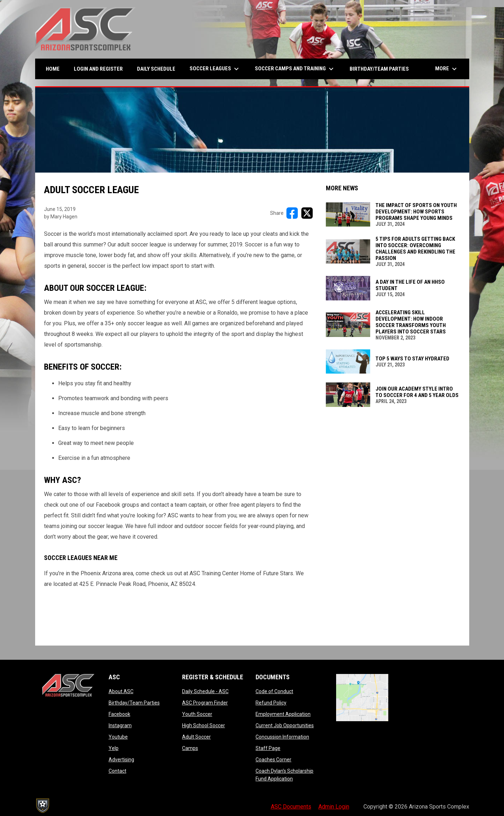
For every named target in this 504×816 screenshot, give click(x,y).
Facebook (119, 714)
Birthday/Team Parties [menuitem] (379, 69)
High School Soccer (204, 725)
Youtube (118, 737)
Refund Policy (271, 703)
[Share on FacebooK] (292, 213)
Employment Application (283, 714)
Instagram (120, 725)
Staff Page (268, 748)
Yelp (114, 748)
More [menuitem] (447, 69)
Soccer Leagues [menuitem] (215, 69)
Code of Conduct (274, 691)
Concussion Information (282, 737)
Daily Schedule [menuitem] (156, 69)
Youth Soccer (197, 714)
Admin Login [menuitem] (334, 807)
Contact (117, 771)
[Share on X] (307, 213)
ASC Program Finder (205, 703)
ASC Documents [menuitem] (291, 807)
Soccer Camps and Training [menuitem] (295, 69)
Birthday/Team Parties (134, 703)
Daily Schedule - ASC (205, 691)
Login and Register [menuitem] (101, 69)
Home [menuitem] (53, 69)
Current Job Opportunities (285, 725)
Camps (190, 748)
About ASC (121, 691)
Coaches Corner (273, 760)
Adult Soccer (196, 737)
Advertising (121, 760)
